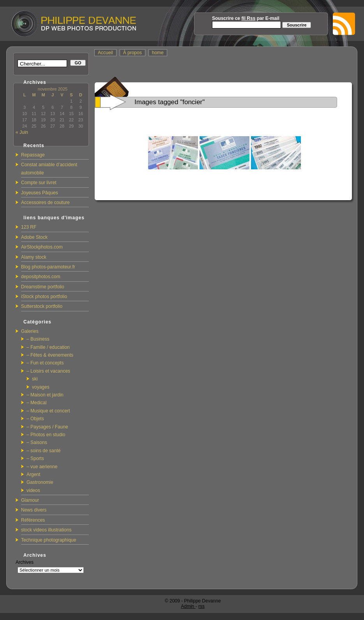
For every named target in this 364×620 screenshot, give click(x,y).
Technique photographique (49, 540)
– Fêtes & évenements (50, 355)
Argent (33, 474)
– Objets (35, 419)
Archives (25, 562)
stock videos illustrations (46, 530)
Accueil (105, 53)
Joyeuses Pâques (40, 193)
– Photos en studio (46, 435)
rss (201, 606)
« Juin (22, 132)
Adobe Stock (34, 237)
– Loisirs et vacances (48, 371)
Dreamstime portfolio (43, 287)
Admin (188, 606)
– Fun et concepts (45, 363)
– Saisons (37, 442)
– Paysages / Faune (47, 427)
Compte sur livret (39, 183)
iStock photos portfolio (44, 297)
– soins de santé (43, 451)
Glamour (30, 500)
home (158, 53)
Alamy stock (34, 257)
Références (33, 520)
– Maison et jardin (45, 395)
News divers (34, 510)
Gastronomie (40, 482)
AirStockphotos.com (42, 247)
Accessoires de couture (45, 203)
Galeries (30, 331)
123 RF (29, 227)
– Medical (36, 403)
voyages (41, 387)
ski (35, 379)
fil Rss (248, 18)
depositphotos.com (41, 277)
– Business (38, 339)
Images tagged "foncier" (170, 102)
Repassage (33, 155)
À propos (133, 53)
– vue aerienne (42, 467)
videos (33, 490)
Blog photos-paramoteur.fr (48, 267)
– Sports (35, 458)
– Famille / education (48, 347)
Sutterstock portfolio (42, 306)
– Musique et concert (48, 411)
